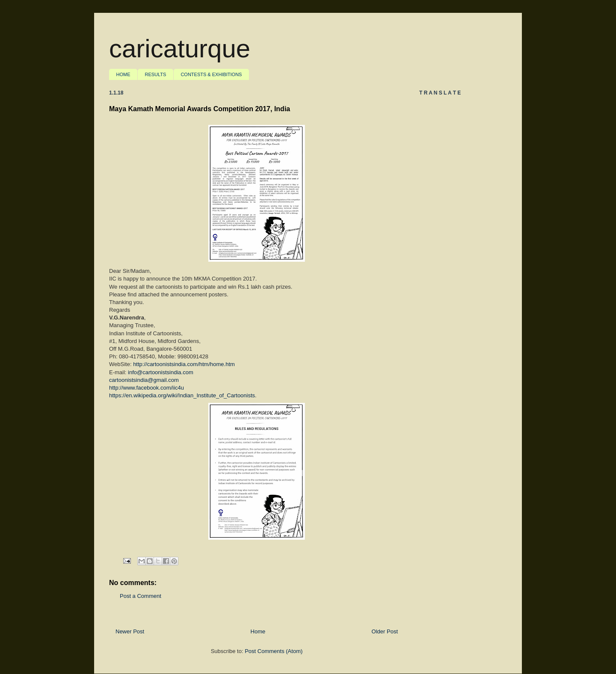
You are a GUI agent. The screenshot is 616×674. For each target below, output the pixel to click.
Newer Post (130, 631)
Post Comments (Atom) (274, 651)
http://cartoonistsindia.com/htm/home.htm (184, 364)
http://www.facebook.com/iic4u (147, 388)
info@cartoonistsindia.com (161, 372)
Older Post (385, 631)
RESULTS (156, 74)
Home (258, 631)
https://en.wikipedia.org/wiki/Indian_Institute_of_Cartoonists (182, 395)
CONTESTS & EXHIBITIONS (211, 74)
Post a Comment (141, 596)
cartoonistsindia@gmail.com (144, 380)
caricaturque (180, 49)
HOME (123, 74)
